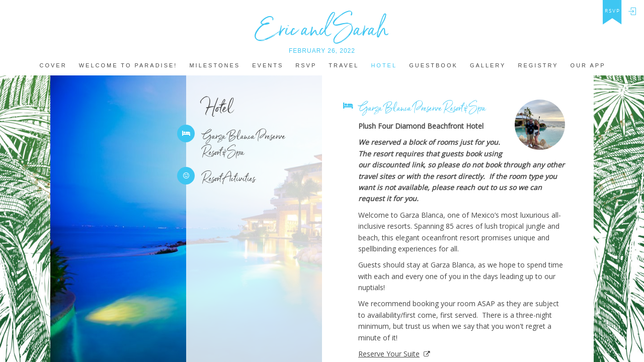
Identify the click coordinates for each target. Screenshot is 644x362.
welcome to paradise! (128, 66)
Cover (53, 66)
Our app (588, 66)
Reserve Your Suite (389, 354)
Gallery (488, 66)
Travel (344, 66)
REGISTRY (538, 66)
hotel (384, 66)
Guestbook (433, 66)
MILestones (215, 66)
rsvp (613, 11)
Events (268, 66)
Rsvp (306, 66)
